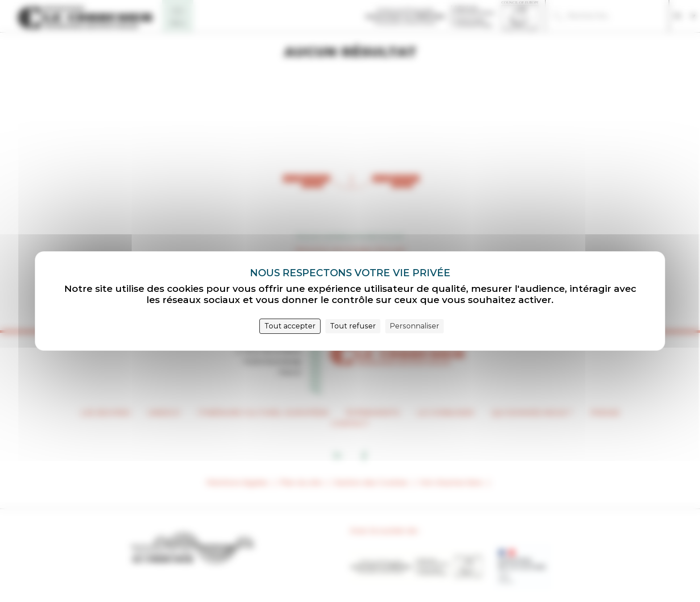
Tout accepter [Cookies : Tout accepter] (290, 326)
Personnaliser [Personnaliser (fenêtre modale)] (415, 326)
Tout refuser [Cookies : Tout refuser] (353, 326)
